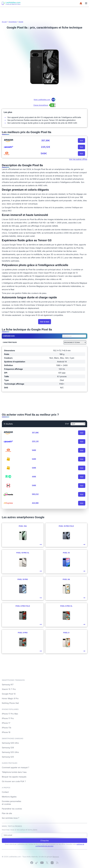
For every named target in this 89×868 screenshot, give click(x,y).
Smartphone (13, 22)
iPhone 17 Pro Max (10, 714)
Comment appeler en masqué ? (15, 767)
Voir (81, 140)
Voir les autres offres (78, 159)
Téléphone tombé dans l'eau (14, 772)
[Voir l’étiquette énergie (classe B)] (44, 105)
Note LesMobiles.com (44, 100)
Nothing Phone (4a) (10, 703)
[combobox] (74, 336)
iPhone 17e (6, 728)
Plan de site (7, 813)
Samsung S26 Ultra (10, 743)
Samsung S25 (8, 757)
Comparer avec (9, 336)
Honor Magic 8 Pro (10, 698)
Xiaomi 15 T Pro (9, 689)
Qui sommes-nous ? (10, 818)
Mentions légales (9, 797)
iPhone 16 (6, 732)
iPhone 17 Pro (8, 718)
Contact (5, 792)
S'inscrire (44, 841)
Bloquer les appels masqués (14, 777)
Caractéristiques (10, 342)
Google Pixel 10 (9, 694)
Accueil (4, 22)
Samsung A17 (8, 685)
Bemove (56, 857)
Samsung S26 (8, 748)
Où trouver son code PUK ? (14, 781)
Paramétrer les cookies (12, 809)
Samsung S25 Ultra (10, 752)
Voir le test (45, 322)
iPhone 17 (6, 723)
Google (21, 22)
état (67, 424)
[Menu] (86, 3)
